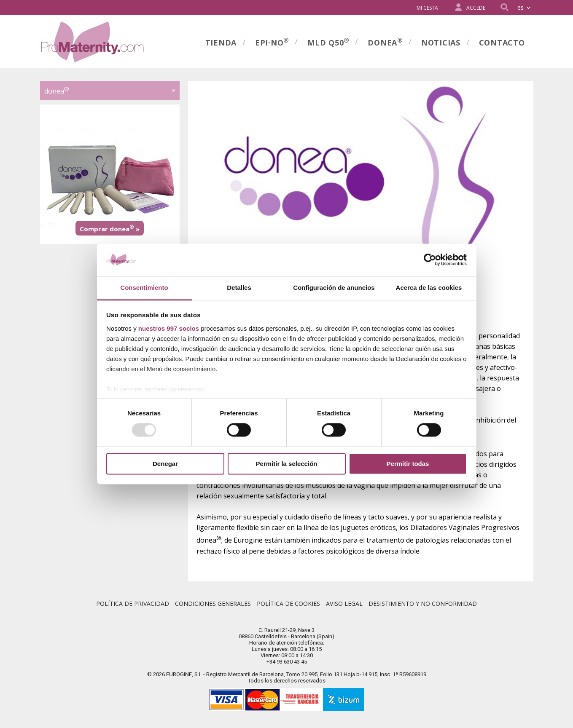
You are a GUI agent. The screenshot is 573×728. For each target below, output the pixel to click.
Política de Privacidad (133, 604)
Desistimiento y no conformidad (423, 604)
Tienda (221, 43)
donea (385, 42)
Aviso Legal (344, 604)
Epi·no (272, 42)
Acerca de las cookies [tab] (429, 288)
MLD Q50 (328, 42)
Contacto (502, 43)
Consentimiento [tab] (144, 288)
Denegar (165, 464)
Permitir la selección (287, 464)
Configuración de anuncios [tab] (334, 288)
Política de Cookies (288, 604)
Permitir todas (408, 464)
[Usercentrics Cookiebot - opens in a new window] (430, 260)
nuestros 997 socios (169, 328)
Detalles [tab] (239, 288)
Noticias (441, 43)
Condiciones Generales (213, 604)
